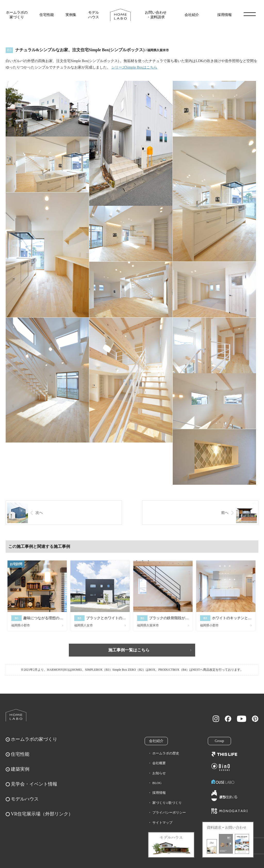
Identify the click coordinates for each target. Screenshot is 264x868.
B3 (9, 50)
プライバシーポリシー (169, 812)
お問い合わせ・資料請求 (156, 15)
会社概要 (159, 763)
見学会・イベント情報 (34, 784)
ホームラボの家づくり (17, 15)
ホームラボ (16, 715)
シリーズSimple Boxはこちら (134, 67)
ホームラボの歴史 (166, 753)
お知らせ (159, 773)
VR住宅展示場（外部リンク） (42, 814)
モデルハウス (94, 15)
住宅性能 (47, 15)
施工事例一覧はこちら (129, 650)
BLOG (157, 783)
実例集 (71, 15)
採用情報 (225, 15)
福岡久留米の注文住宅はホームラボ (120, 15)
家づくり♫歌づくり (167, 803)
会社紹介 (192, 15)
